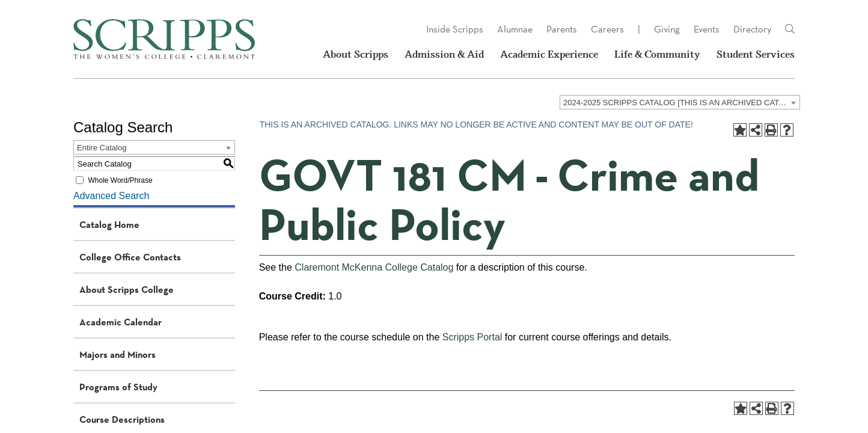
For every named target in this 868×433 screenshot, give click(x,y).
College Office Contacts (130, 257)
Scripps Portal (472, 337)
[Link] (790, 29)
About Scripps (356, 54)
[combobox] (680, 102)
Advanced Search (111, 196)
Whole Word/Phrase (120, 180)
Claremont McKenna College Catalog (374, 267)
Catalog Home (109, 224)
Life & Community (657, 54)
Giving (667, 29)
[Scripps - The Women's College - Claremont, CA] (164, 39)
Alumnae (515, 29)
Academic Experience (549, 54)
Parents (562, 29)
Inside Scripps (455, 29)
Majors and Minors (118, 354)
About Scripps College (127, 289)
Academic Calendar (121, 322)
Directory (752, 29)
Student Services (756, 54)
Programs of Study (118, 387)
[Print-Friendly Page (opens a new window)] (771, 130)
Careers (607, 29)
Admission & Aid (444, 54)
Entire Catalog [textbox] (102, 148)
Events (707, 29)
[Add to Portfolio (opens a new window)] (740, 130)
